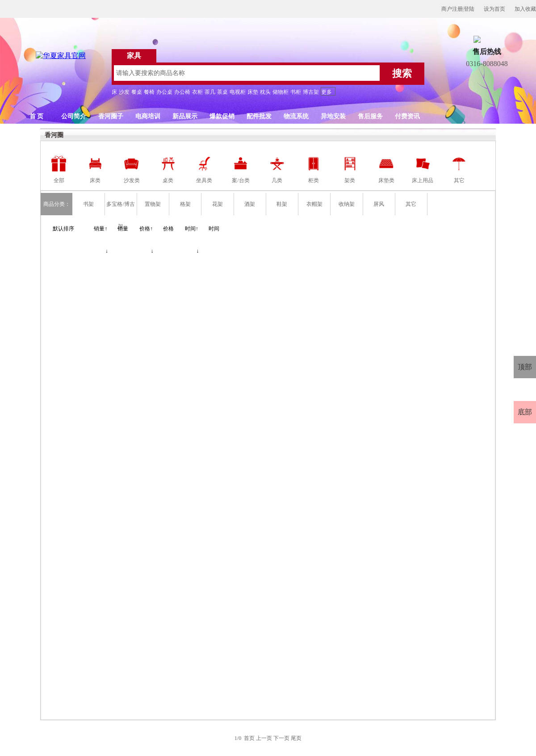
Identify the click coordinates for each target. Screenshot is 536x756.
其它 (411, 204)
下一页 (281, 738)
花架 (218, 204)
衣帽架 (314, 204)
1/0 (239, 738)
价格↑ (146, 229)
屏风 (379, 204)
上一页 (264, 738)
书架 (88, 204)
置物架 (153, 204)
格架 (185, 204)
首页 (249, 738)
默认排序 (63, 229)
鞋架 (282, 204)
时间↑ (192, 229)
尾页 (296, 738)
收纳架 (347, 204)
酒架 (250, 204)
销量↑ (100, 229)
